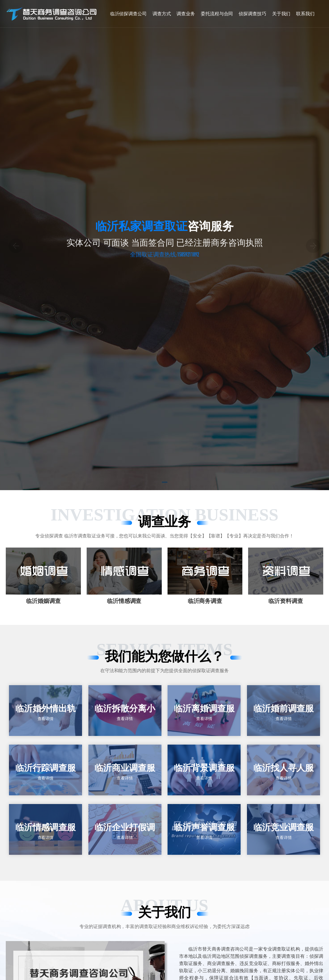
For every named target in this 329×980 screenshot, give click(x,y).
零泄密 (116, 270)
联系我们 (305, 14)
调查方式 (162, 14)
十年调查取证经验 (199, 270)
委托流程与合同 (217, 14)
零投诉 (150, 270)
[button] (165, 472)
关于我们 (281, 14)
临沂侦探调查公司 (128, 14)
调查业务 (186, 14)
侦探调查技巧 (252, 14)
